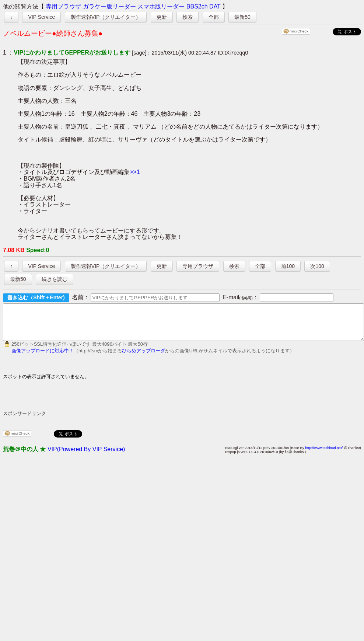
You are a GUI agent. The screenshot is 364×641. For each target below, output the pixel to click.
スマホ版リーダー (161, 6)
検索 (188, 17)
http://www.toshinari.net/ (324, 454)
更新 (162, 17)
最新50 (242, 17)
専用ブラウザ (63, 6)
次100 (317, 266)
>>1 (135, 172)
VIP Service (41, 17)
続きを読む (55, 279)
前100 (288, 266)
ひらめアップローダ (143, 357)
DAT (215, 6)
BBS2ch (197, 6)
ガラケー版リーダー (109, 6)
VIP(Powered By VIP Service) (86, 456)
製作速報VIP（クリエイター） (106, 17)
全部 (214, 17)
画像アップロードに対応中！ (43, 357)
